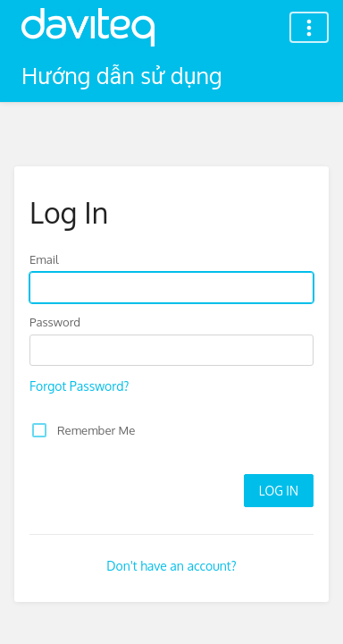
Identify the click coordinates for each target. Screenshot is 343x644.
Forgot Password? (79, 386)
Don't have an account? (171, 566)
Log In (279, 491)
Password (55, 322)
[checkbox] (39, 430)
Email (44, 259)
